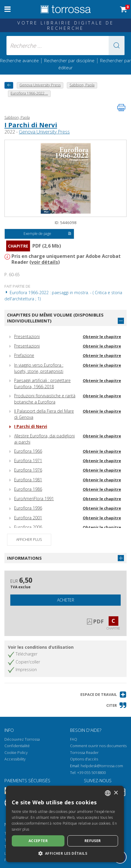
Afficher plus (29, 540)
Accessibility (15, 759)
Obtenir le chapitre (102, 337)
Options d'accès (84, 759)
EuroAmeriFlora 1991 (34, 499)
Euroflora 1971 (28, 461)
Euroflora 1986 (28, 489)
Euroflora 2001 (28, 518)
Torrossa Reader (84, 753)
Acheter (66, 600)
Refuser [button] (93, 841)
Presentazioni (27, 336)
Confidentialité (17, 746)
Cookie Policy (16, 753)
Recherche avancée (20, 60)
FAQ (74, 739)
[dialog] (65, 824)
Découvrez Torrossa (22, 739)
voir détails (45, 262)
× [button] (116, 793)
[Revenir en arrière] (9, 85)
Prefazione (24, 355)
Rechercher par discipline (69, 60)
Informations (24, 558)
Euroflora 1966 (28, 451)
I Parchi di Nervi (31, 125)
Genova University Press (44, 132)
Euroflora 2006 (28, 527)
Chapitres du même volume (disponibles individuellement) (55, 318)
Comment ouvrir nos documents (98, 746)
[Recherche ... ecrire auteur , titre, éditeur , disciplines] (65, 46)
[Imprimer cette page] (121, 108)
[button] (117, 46)
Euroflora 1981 (28, 480)
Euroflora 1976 (28, 470)
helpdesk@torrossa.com (102, 766)
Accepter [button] (38, 841)
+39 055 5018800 (91, 773)
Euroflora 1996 (28, 508)
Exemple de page (47, 234)
